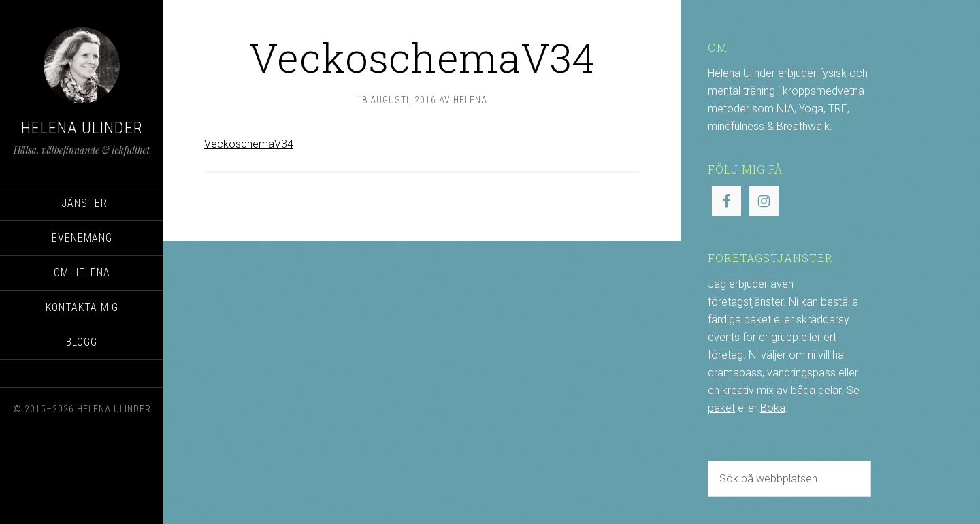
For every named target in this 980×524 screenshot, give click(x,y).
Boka (773, 408)
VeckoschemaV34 (249, 144)
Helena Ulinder (82, 128)
